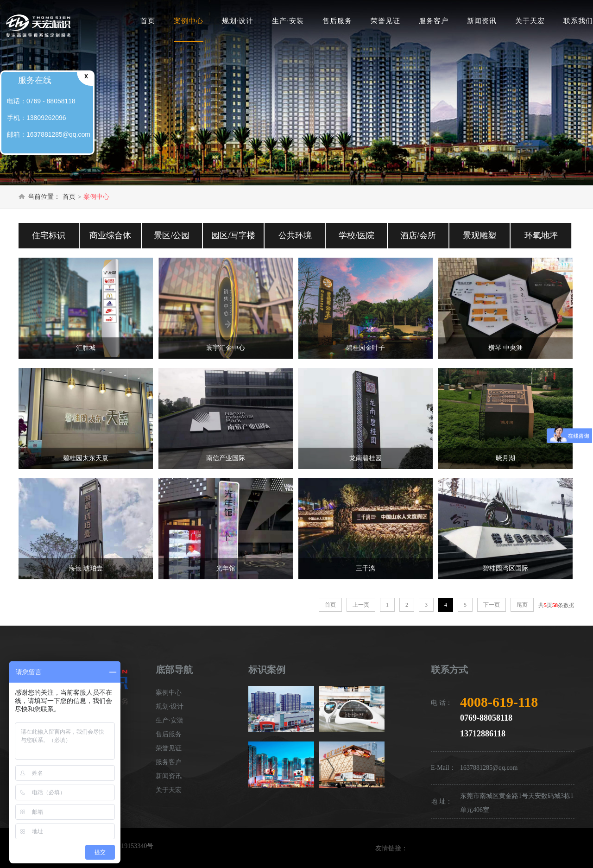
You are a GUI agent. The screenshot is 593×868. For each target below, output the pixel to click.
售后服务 (337, 21)
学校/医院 (356, 235)
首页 (148, 21)
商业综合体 (110, 235)
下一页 (492, 605)
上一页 (361, 605)
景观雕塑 (479, 235)
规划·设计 (238, 21)
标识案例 (267, 670)
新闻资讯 (482, 21)
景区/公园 (172, 235)
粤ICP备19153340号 (126, 846)
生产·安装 (288, 21)
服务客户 (434, 21)
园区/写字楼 (233, 235)
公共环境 (295, 235)
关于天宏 (530, 21)
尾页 (522, 605)
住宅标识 (49, 235)
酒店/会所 (418, 235)
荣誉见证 (385, 21)
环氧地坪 (541, 235)
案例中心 (189, 21)
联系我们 (578, 21)
